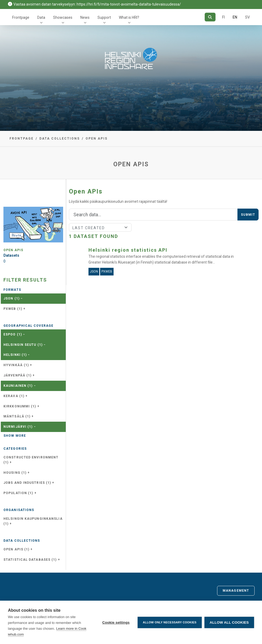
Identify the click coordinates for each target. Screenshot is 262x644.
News (85, 17)
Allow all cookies (229, 622)
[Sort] (100, 227)
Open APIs (97, 139)
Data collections (60, 139)
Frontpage (21, 17)
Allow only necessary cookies (170, 622)
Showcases (63, 17)
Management (236, 591)
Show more (15, 436)
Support (104, 17)
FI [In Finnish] (223, 17)
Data (41, 17)
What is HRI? (129, 17)
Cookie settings (116, 622)
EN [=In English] (235, 17)
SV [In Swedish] (247, 17)
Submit (248, 215)
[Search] (210, 17)
